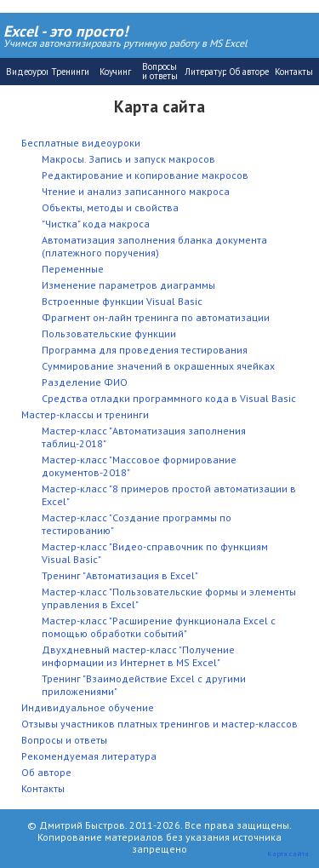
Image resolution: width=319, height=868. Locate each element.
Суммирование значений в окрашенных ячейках (158, 366)
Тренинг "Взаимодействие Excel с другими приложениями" (144, 685)
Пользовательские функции (109, 333)
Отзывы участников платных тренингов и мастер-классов (159, 724)
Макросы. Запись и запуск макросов (128, 159)
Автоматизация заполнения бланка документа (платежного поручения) (154, 246)
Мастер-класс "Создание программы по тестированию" (137, 524)
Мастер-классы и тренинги (85, 414)
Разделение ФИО (85, 382)
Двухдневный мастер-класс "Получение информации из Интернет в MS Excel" (138, 656)
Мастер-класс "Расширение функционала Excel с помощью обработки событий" (159, 627)
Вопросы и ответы (64, 740)
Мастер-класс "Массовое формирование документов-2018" (139, 466)
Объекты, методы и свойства (110, 207)
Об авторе (46, 772)
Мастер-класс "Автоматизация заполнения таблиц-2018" (144, 437)
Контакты (43, 788)
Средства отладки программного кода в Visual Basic (169, 398)
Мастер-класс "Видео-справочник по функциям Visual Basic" (155, 553)
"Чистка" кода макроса (96, 224)
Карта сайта (288, 853)
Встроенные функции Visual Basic (122, 301)
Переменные (73, 269)
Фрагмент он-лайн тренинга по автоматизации (156, 317)
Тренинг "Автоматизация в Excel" (120, 575)
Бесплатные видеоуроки (81, 143)
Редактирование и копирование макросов (145, 175)
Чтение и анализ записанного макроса (136, 191)
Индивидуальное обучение (88, 707)
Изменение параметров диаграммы (128, 285)
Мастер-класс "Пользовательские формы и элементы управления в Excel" (169, 598)
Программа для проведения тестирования (145, 350)
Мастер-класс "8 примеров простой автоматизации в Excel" (169, 495)
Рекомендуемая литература (89, 756)
